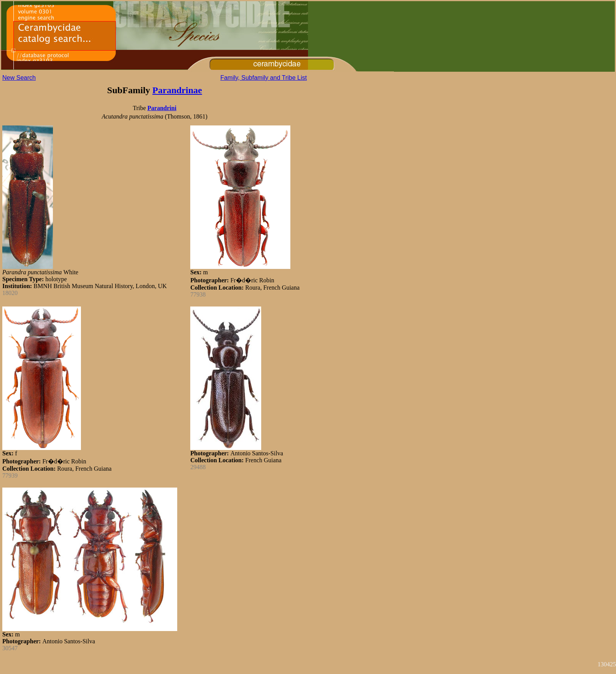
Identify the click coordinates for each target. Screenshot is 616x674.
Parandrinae (177, 90)
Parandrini (162, 108)
